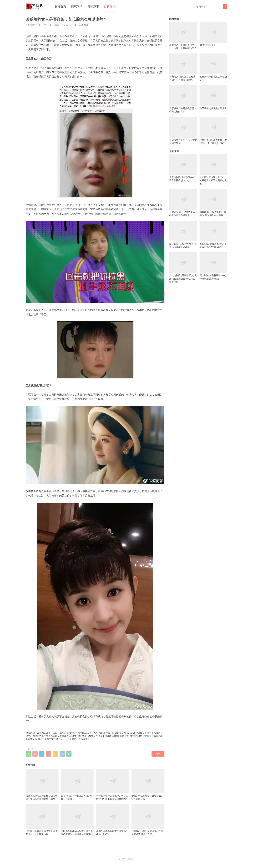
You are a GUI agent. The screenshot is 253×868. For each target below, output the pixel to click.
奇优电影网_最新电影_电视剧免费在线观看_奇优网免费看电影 (183, 268)
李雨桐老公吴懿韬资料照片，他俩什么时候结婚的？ (183, 36)
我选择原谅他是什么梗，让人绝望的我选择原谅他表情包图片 (42, 784)
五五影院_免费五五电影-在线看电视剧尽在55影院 (214, 234)
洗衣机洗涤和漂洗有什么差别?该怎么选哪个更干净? (214, 131)
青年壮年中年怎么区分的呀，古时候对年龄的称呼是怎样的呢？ (113, 784)
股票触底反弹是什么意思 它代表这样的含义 (183, 99)
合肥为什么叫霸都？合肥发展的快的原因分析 (148, 784)
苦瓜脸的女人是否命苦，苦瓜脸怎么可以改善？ (66, 739)
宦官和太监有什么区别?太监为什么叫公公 (77, 784)
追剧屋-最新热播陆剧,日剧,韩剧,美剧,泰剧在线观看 (214, 203)
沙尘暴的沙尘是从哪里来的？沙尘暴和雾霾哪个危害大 (148, 820)
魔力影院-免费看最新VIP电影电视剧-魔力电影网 (214, 266)
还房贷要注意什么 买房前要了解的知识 (183, 131)
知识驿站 (35, 739)
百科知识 (110, 6)
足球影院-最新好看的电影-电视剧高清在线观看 (183, 203)
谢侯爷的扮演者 (214, 34)
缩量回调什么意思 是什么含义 (214, 67)
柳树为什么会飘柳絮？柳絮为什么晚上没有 (113, 820)
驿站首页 (60, 6)
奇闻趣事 (93, 6)
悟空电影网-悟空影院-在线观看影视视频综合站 (183, 168)
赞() (158, 754)
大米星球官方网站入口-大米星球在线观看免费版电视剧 (214, 170)
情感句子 (77, 6)
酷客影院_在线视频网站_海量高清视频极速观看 (183, 234)
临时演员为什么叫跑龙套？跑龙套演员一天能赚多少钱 (42, 820)
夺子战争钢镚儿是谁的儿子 (214, 97)
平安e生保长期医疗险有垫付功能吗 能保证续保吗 (183, 67)
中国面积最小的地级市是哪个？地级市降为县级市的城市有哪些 (77, 820)
